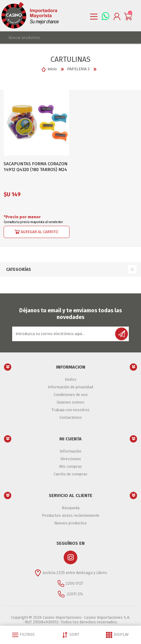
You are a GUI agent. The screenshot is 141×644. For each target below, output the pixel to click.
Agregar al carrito (39, 231)
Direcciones (71, 459)
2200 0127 (74, 583)
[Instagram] (70, 557)
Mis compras (71, 466)
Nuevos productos (70, 523)
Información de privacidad (70, 387)
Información (70, 451)
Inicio (52, 69)
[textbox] (64, 37)
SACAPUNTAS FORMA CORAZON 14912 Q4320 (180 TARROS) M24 (36, 167)
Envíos (71, 379)
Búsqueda (71, 508)
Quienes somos (70, 402)
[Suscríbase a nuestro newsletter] (64, 334)
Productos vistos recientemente (71, 515)
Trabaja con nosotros (70, 410)
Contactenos (71, 417)
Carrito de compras (70, 474)
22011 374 (74, 594)
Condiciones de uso (71, 395)
